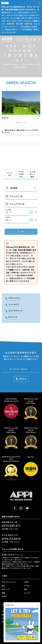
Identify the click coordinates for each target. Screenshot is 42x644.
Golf (5, 118)
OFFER (26, 582)
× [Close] (38, 605)
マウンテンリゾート (9, 582)
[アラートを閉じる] (40, 3)
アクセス (27, 586)
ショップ (27, 593)
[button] (17, 122)
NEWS (4, 596)
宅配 (25, 589)
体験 (3, 593)
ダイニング (6, 589)
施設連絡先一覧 (13, 564)
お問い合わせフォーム (12, 555)
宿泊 (3, 586)
